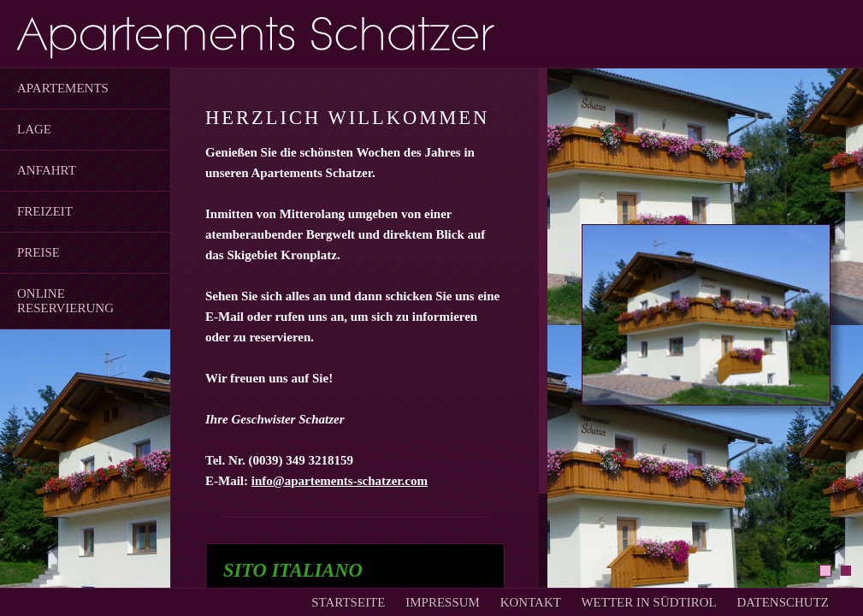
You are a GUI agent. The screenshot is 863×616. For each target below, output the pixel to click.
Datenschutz (783, 602)
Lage (34, 129)
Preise (38, 252)
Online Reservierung (65, 301)
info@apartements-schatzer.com (340, 481)
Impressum (443, 602)
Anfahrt (47, 170)
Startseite (348, 602)
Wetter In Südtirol (648, 602)
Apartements (63, 88)
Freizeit (45, 211)
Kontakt (531, 602)
